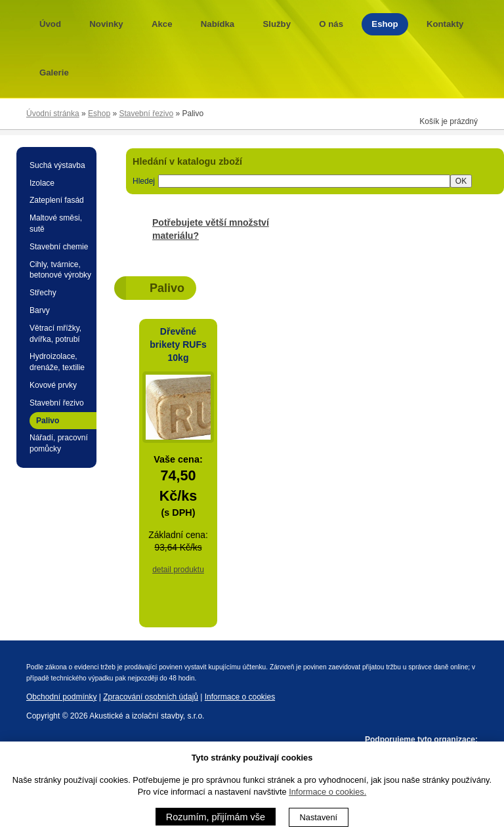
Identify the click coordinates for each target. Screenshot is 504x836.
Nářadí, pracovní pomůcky (59, 443)
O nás (331, 24)
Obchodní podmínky (61, 697)
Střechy (43, 293)
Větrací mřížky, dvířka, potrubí (55, 334)
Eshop (385, 24)
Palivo (48, 421)
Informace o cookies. (327, 792)
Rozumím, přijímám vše (216, 817)
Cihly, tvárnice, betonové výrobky (60, 270)
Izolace (42, 183)
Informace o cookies (240, 697)
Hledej (144, 181)
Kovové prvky (53, 385)
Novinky (106, 24)
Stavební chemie (59, 247)
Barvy (40, 310)
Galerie (54, 73)
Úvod (50, 24)
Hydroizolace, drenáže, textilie (57, 362)
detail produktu (178, 570)
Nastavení (319, 817)
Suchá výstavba (57, 165)
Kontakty (445, 24)
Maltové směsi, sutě (56, 223)
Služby (277, 24)
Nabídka (218, 24)
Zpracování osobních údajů (151, 697)
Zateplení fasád (57, 200)
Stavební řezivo (146, 114)
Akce (162, 24)
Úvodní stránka (53, 114)
